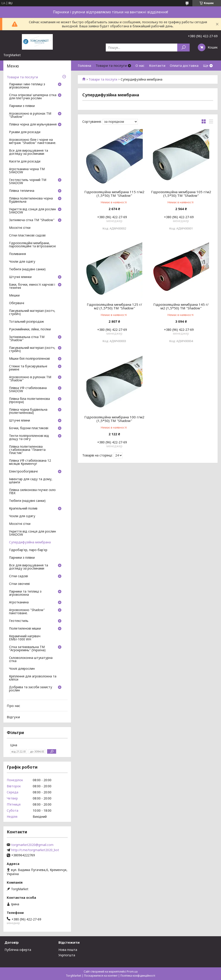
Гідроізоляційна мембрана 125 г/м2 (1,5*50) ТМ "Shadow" (114, 306)
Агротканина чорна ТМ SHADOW (27, 171)
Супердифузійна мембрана (30, 542)
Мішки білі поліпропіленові (29, 359)
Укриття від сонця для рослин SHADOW (32, 211)
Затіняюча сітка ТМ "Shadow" (32, 220)
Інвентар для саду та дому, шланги (31, 481)
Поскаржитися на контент (101, 976)
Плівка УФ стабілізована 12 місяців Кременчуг (30, 462)
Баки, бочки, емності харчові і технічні (32, 286)
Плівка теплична (22, 191)
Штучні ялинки (20, 277)
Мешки (14, 296)
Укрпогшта (67, 955)
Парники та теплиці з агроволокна (25, 593)
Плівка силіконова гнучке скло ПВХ (32, 492)
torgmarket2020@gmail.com (32, 845)
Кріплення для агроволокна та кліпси (33, 678)
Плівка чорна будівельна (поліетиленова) (28, 411)
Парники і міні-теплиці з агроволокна (27, 86)
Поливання (17, 254)
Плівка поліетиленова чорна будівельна (31, 200)
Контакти (157, 65)
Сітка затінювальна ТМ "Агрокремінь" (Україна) (27, 649)
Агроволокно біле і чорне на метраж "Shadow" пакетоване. (33, 141)
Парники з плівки (22, 106)
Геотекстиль (19, 621)
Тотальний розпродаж (26, 322)
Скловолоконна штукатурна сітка (31, 660)
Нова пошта (68, 950)
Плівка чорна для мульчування (33, 125)
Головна (84, 65)
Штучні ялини (20, 421)
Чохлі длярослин (22, 669)
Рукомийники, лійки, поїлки (30, 329)
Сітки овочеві (19, 584)
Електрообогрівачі (23, 472)
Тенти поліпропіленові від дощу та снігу (29, 438)
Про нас (14, 706)
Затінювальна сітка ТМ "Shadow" (27, 339)
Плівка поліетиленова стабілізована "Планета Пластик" (27, 450)
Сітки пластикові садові (27, 236)
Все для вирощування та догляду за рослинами (29, 152)
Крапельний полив (23, 509)
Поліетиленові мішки (25, 629)
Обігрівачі (17, 303)
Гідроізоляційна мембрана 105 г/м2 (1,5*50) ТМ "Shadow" (181, 194)
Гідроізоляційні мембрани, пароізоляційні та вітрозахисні (32, 245)
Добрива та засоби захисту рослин (31, 689)
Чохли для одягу (22, 262)
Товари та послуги (111, 65)
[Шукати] (183, 47)
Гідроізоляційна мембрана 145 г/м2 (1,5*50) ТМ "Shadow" (181, 306)
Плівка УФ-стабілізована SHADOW (28, 390)
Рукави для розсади (25, 132)
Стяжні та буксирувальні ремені (28, 368)
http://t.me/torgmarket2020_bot (35, 850)
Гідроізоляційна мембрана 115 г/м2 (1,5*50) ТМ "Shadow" (114, 194)
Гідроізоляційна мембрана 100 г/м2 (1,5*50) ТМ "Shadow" (114, 419)
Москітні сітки (20, 228)
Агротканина (19, 602)
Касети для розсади (25, 162)
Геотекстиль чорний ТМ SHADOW (28, 182)
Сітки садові (18, 576)
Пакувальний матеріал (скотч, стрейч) (32, 313)
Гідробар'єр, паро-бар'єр (28, 550)
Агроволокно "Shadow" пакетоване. (27, 612)
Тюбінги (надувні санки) (27, 269)
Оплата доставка (184, 65)
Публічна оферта (18, 950)
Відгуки (13, 717)
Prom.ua (132, 972)
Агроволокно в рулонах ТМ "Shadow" (30, 115)
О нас (140, 65)
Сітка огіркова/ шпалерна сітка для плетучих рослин (33, 97)
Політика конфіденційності (138, 976)
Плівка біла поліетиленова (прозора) (29, 401)
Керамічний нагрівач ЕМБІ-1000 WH (25, 638)
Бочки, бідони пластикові (29, 428)
